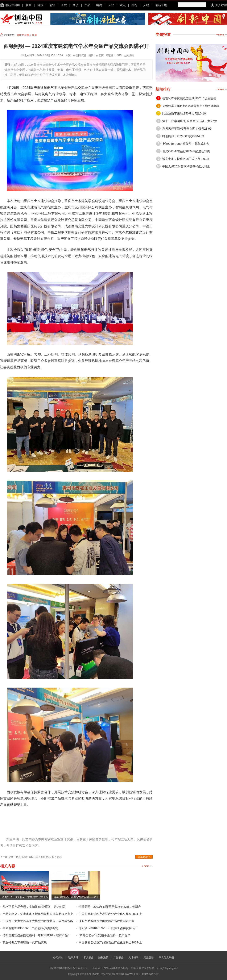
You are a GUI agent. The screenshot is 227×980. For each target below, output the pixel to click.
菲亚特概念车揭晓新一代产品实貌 (25, 942)
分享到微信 (144, 857)
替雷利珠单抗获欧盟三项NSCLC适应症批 (189, 98)
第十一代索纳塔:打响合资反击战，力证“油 (190, 121)
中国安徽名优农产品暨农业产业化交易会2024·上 (110, 914)
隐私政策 (103, 958)
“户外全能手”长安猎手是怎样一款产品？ (105, 935)
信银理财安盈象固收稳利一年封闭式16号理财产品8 (36, 935)
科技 (40, 5)
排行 (135, 5)
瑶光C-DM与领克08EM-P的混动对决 (186, 151)
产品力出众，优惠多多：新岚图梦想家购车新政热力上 (38, 914)
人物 (146, 5)
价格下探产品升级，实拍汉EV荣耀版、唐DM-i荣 (34, 907)
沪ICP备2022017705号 (115, 968)
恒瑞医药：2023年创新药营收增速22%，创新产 (110, 907)
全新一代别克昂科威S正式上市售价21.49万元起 (35, 857)
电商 (99, 5)
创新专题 (161, 5)
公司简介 (58, 958)
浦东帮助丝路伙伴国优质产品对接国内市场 (107, 921)
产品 (87, 5)
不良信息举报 (166, 958)
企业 (111, 5)
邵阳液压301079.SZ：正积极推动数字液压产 (108, 928)
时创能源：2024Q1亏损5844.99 (183, 136)
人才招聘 (133, 958)
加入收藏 (221, 5)
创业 (52, 5)
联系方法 (73, 958)
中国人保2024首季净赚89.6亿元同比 (186, 166)
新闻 (29, 5)
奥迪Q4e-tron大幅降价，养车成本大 (186, 144)
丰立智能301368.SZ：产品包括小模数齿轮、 (32, 928)
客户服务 (88, 958)
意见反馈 (149, 958)
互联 (64, 5)
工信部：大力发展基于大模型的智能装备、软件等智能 (38, 921)
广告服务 (119, 958)
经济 (76, 5)
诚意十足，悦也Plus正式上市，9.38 (186, 159)
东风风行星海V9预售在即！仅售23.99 (187, 129)
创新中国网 (12, 5)
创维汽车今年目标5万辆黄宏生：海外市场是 (191, 106)
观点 (123, 5)
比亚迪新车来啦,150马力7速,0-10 (184, 113)
